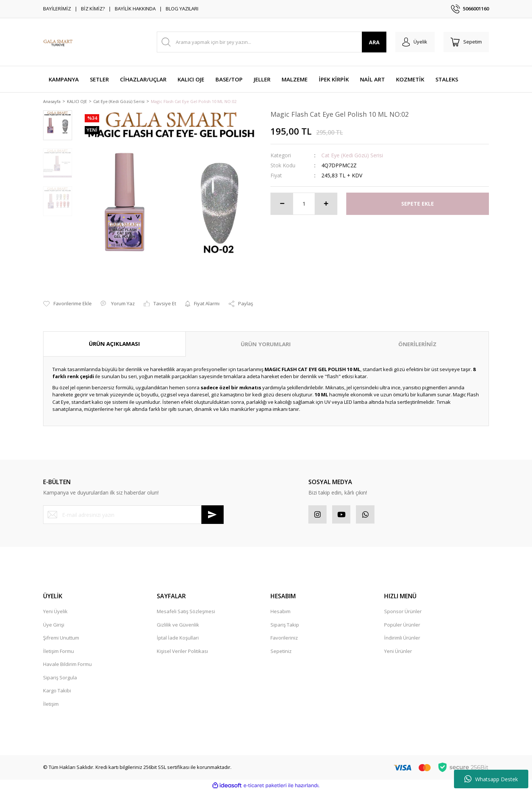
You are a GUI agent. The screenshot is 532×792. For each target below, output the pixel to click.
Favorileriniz (284, 639)
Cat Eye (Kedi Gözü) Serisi (352, 156)
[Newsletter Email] (133, 515)
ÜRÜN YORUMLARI (266, 345)
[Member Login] (414, 42)
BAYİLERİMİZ (57, 9)
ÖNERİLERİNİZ (417, 345)
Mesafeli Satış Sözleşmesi (186, 612)
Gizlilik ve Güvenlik (178, 625)
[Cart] (466, 42)
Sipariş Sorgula (60, 678)
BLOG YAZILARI (182, 9)
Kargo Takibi (57, 692)
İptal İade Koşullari (178, 639)
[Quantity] (304, 204)
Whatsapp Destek (491, 779)
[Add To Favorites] (67, 305)
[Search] (271, 42)
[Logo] (58, 42)
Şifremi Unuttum (61, 639)
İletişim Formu (59, 652)
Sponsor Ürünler (403, 612)
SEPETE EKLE (418, 204)
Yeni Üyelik (55, 612)
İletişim (51, 705)
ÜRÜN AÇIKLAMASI (114, 344)
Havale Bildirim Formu (67, 665)
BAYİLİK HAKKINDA (135, 9)
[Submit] (213, 515)
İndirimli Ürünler (402, 639)
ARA (373, 42)
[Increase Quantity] (326, 204)
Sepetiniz (281, 652)
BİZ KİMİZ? (93, 9)
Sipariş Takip (285, 625)
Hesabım (280, 612)
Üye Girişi (54, 625)
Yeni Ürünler (398, 652)
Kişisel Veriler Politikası (182, 652)
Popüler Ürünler (402, 625)
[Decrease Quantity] (282, 204)
